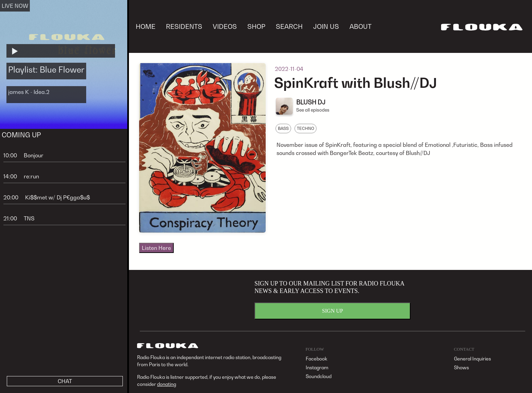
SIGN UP (332, 311)
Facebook (317, 359)
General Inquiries (472, 359)
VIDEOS (225, 26)
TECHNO (306, 128)
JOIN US (326, 26)
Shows (461, 367)
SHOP (256, 26)
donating (167, 384)
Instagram (317, 367)
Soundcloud (319, 376)
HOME (146, 26)
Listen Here (156, 248)
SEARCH (289, 26)
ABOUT (360, 26)
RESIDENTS (184, 26)
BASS (283, 128)
